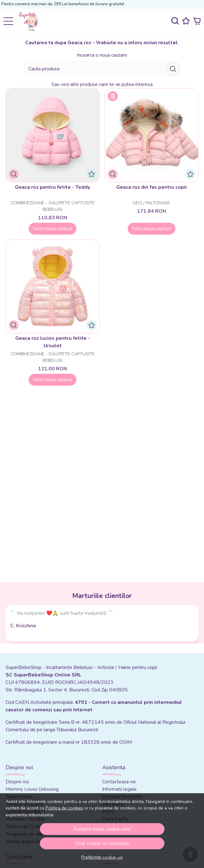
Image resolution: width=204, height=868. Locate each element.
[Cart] (197, 21)
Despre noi (17, 782)
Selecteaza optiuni (52, 229)
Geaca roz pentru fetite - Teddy (52, 187)
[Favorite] (186, 21)
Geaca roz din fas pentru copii (151, 187)
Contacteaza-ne (119, 782)
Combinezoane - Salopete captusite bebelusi (53, 206)
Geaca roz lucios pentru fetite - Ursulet (53, 342)
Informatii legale (119, 789)
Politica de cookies (64, 808)
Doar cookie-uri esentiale (102, 843)
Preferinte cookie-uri (102, 857)
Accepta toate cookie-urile (102, 829)
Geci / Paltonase (151, 203)
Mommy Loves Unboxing (32, 789)
